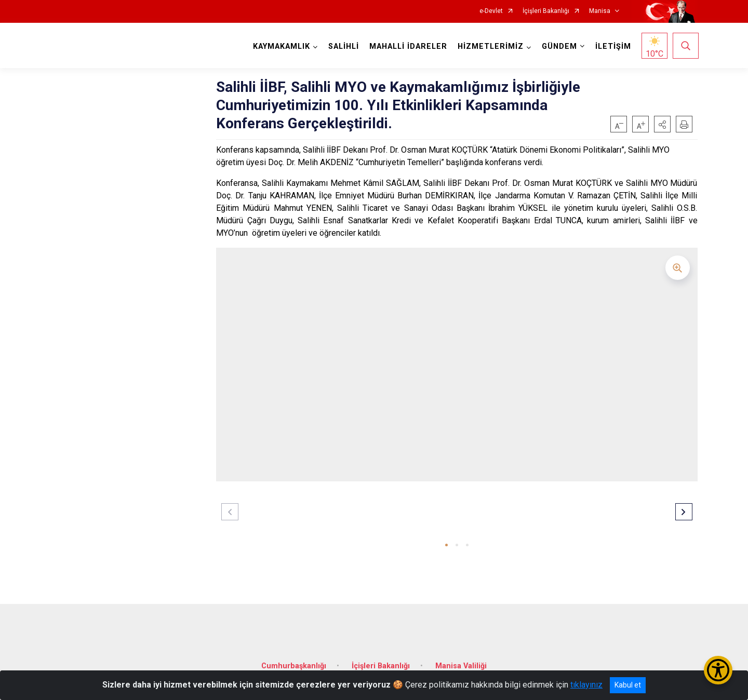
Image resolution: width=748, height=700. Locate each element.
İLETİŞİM (612, 46)
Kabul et (628, 685)
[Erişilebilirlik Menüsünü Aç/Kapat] (718, 670)
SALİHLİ (343, 46)
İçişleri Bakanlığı (546, 11)
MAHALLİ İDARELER (407, 46)
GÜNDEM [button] (558, 46)
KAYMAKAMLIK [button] (280, 46)
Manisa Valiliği (461, 662)
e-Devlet (491, 11)
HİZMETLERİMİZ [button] (490, 46)
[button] (662, 124)
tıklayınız (586, 685)
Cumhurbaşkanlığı (294, 662)
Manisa (600, 11)
